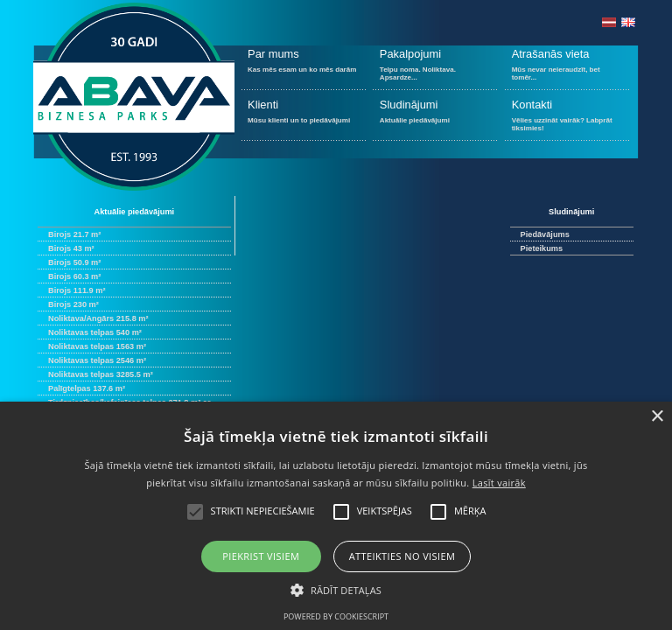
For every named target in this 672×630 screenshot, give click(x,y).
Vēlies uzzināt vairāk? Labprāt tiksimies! (567, 119)
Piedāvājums (545, 234)
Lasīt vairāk (499, 483)
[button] (336, 589)
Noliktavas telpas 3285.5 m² (101, 374)
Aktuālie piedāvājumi (435, 119)
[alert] (336, 516)
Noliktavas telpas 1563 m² (97, 346)
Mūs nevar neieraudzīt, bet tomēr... (567, 68)
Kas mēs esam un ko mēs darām (304, 68)
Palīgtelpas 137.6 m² (87, 388)
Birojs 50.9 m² (74, 262)
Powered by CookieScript (336, 616)
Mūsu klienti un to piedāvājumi (304, 119)
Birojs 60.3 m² (74, 276)
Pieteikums (542, 248)
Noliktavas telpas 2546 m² (97, 360)
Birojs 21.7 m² (74, 234)
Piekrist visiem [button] (261, 556)
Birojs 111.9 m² (77, 290)
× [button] (657, 417)
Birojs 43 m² (71, 248)
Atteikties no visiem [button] (402, 556)
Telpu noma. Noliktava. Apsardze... (435, 68)
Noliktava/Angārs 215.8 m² (98, 318)
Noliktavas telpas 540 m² (95, 332)
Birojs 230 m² (73, 304)
